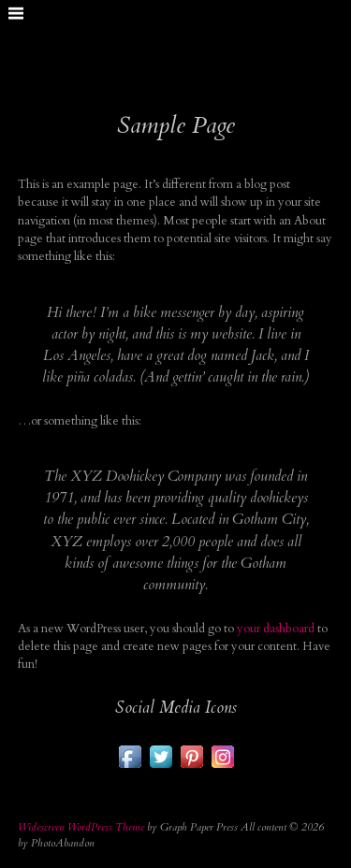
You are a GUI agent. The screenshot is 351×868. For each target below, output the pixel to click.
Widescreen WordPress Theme (81, 827)
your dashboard (276, 629)
